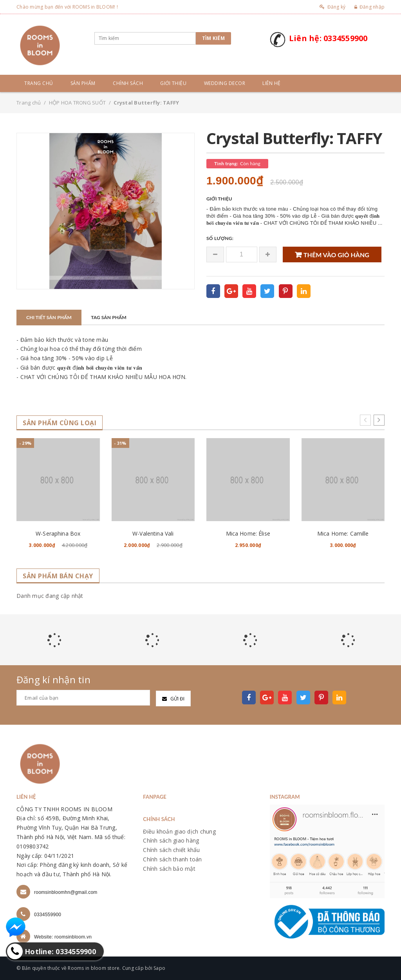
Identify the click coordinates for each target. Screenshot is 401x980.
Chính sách (128, 83)
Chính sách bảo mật (169, 869)
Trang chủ (39, 83)
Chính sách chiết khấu (171, 850)
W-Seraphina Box (58, 533)
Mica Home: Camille (343, 533)
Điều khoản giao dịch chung (179, 831)
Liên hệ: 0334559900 (328, 38)
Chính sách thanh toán (172, 859)
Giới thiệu (173, 83)
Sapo (159, 968)
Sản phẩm (83, 83)
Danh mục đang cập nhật (50, 596)
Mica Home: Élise (248, 533)
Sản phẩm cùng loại (60, 423)
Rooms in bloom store (94, 968)
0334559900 (48, 915)
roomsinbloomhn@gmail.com (66, 892)
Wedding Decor (225, 83)
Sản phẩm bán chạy (58, 576)
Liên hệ (272, 83)
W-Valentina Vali (153, 533)
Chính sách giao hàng (171, 840)
